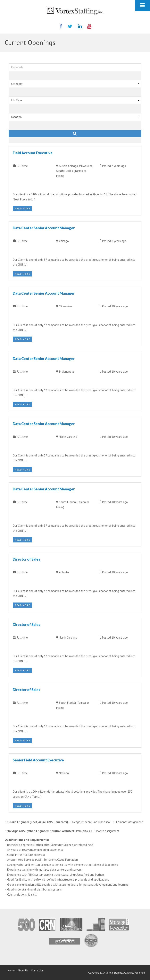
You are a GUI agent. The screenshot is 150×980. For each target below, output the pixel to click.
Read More (22, 209)
